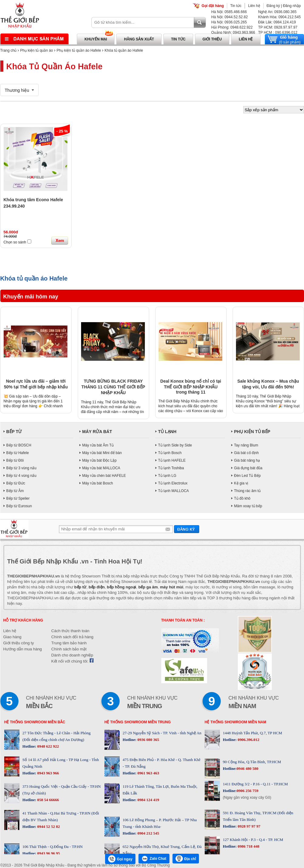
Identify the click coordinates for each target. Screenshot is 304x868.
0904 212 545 (148, 833)
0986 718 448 (248, 846)
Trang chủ (9, 50)
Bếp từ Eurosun (19, 506)
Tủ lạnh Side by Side (175, 445)
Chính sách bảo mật (69, 649)
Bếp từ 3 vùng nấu (21, 468)
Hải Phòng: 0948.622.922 (232, 27)
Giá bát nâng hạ (247, 460)
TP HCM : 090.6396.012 (278, 33)
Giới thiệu (212, 39)
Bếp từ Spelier (18, 498)
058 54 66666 (48, 800)
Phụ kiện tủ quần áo (36, 50)
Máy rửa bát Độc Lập (99, 460)
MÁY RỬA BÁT (97, 432)
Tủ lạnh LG (167, 476)
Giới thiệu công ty (19, 643)
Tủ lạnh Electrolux (173, 483)
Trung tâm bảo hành (69, 643)
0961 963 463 (148, 773)
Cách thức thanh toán (70, 631)
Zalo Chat (154, 859)
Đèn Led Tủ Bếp (248, 476)
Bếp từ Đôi (15, 460)
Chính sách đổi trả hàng (72, 637)
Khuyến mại (96, 39)
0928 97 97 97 (248, 826)
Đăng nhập (292, 6)
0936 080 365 (148, 740)
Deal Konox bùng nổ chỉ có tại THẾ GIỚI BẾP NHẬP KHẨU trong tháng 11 (191, 387)
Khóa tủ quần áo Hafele (124, 50)
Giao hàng (12, 637)
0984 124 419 (148, 800)
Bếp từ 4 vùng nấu (21, 476)
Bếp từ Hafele (18, 453)
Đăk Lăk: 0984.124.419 (277, 22)
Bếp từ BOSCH (19, 445)
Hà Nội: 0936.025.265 (229, 22)
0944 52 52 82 (48, 827)
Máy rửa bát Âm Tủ (98, 445)
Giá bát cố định (246, 453)
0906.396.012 (248, 740)
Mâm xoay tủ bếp (248, 506)
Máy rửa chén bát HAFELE (104, 476)
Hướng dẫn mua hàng (23, 649)
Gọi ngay (120, 859)
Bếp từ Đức (16, 483)
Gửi (187, 529)
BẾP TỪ (14, 432)
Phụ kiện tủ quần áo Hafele (79, 50)
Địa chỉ (186, 859)
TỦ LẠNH (167, 432)
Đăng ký (273, 6)
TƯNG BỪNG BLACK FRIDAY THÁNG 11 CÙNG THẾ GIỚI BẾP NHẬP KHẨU (113, 387)
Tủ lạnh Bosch (170, 453)
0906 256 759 (248, 791)
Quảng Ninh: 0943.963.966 (233, 33)
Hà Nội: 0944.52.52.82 (230, 17)
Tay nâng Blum (246, 445)
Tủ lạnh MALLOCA (174, 491)
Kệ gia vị (241, 483)
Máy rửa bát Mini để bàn (102, 453)
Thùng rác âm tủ (248, 491)
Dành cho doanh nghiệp (72, 655)
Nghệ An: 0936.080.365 (277, 12)
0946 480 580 (248, 768)
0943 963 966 (48, 773)
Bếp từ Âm (15, 491)
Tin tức (236, 6)
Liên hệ (254, 6)
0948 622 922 (48, 746)
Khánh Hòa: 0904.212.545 (279, 17)
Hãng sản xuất (139, 39)
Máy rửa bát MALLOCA (101, 468)
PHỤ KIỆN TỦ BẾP (252, 432)
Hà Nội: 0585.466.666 (229, 12)
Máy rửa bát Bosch (98, 483)
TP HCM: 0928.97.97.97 (278, 27)
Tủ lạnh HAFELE (172, 460)
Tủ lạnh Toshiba (171, 468)
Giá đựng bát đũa (248, 468)
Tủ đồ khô (242, 498)
